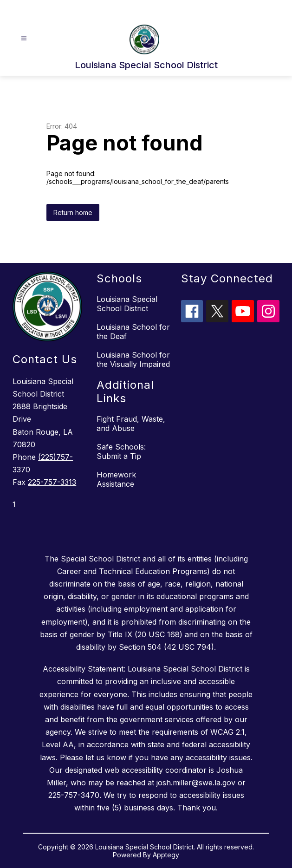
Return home (73, 212)
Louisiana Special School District (127, 304)
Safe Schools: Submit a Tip (121, 451)
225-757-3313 (52, 482)
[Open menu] (24, 38)
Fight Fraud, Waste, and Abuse (131, 424)
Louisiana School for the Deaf (133, 332)
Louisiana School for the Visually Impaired (133, 359)
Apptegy (166, 855)
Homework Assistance (116, 479)
